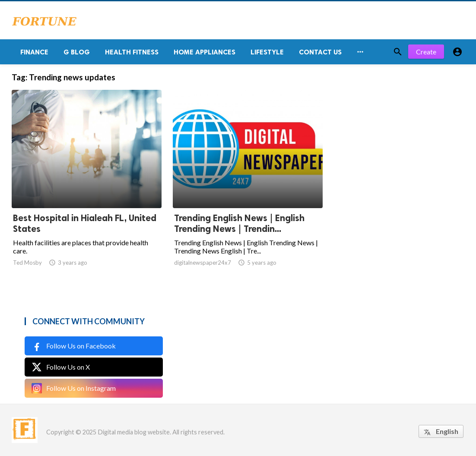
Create (426, 52)
